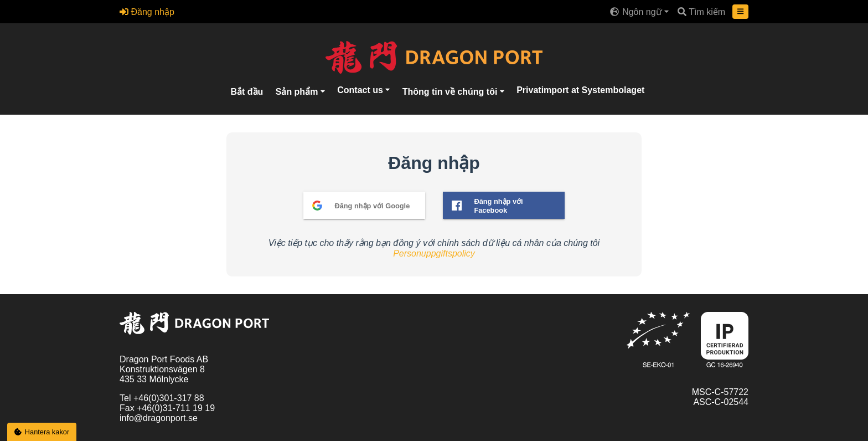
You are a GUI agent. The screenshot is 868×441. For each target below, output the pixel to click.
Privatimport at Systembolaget (580, 89)
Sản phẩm (298, 91)
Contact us (361, 89)
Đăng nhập (147, 12)
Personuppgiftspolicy (434, 253)
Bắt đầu (247, 91)
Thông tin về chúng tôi (451, 91)
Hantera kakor (42, 432)
